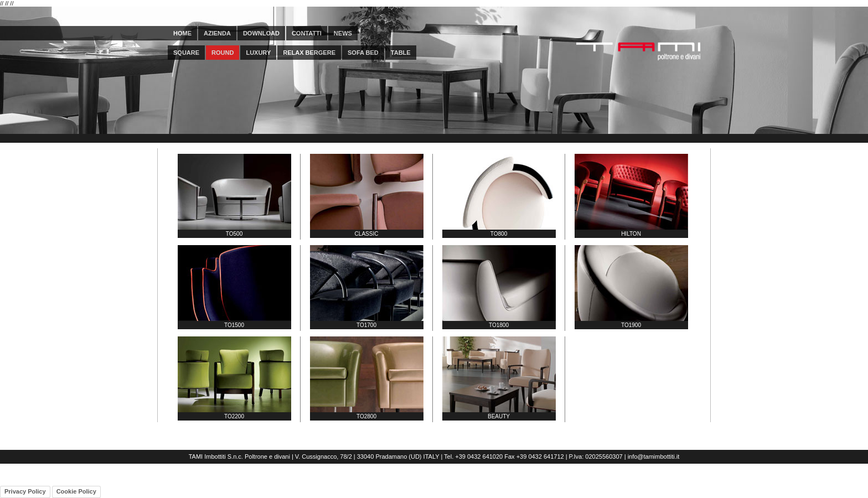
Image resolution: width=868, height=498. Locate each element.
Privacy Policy (25, 491)
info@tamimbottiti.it (654, 456)
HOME (182, 33)
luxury (258, 53)
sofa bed (363, 53)
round (223, 53)
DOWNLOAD (261, 33)
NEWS (343, 33)
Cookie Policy (76, 491)
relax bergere (309, 53)
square (186, 53)
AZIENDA (217, 33)
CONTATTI (307, 33)
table (401, 53)
